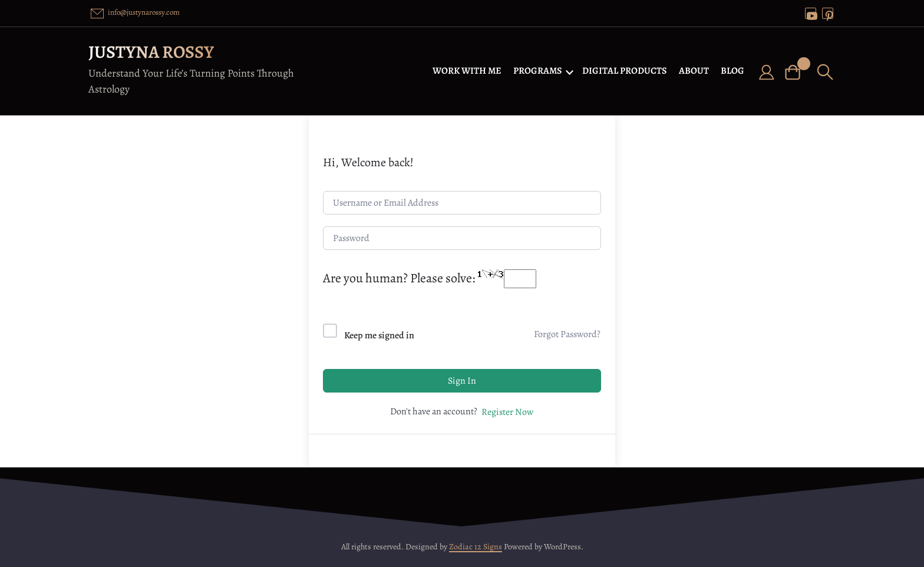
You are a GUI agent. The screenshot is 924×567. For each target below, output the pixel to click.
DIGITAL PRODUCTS (625, 71)
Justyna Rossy (151, 52)
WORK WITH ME (467, 71)
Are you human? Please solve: (430, 278)
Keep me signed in (379, 335)
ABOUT (694, 71)
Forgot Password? (567, 334)
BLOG (732, 71)
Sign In (462, 381)
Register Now (507, 412)
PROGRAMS (538, 71)
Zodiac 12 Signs (476, 547)
